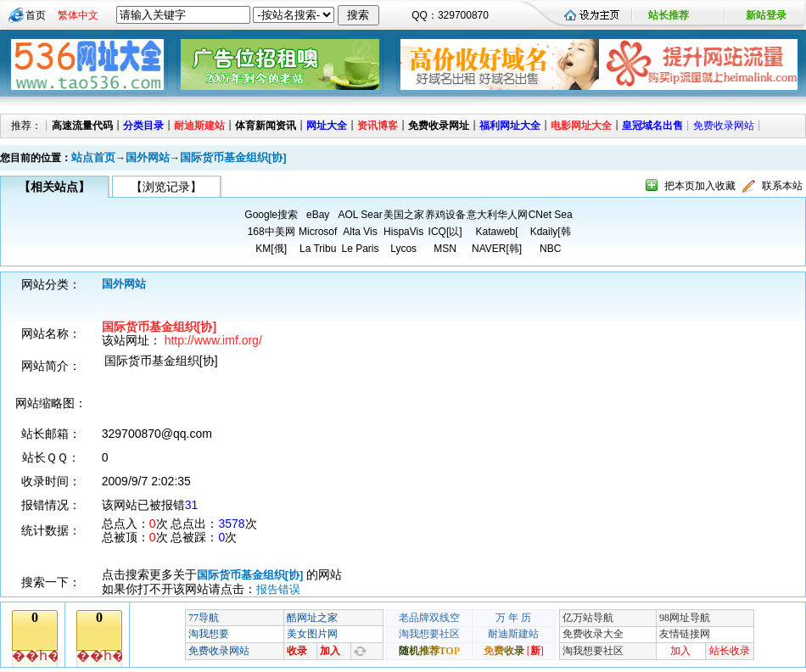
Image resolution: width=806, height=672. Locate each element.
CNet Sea (551, 215)
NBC (550, 249)
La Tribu (318, 249)
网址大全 (327, 126)
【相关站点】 (54, 187)
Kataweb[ (497, 232)
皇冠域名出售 (652, 126)
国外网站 (148, 157)
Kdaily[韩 (551, 232)
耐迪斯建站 (199, 126)
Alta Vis (360, 232)
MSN (445, 249)
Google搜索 (271, 215)
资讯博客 (378, 126)
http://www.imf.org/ (213, 340)
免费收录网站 (724, 126)
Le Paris (360, 249)
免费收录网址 (439, 126)
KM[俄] (271, 249)
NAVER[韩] (497, 249)
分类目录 (143, 126)
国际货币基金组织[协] (233, 157)
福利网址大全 (510, 126)
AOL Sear (360, 215)
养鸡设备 (445, 215)
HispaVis (403, 232)
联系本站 (782, 186)
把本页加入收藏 (700, 186)
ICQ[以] (445, 232)
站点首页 (93, 157)
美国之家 (404, 215)
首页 (36, 15)
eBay (318, 215)
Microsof (318, 232)
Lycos (403, 249)
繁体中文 (78, 15)
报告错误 (278, 589)
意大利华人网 (497, 215)
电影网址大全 (581, 126)
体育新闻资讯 (266, 126)
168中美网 (271, 232)
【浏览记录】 (166, 187)
